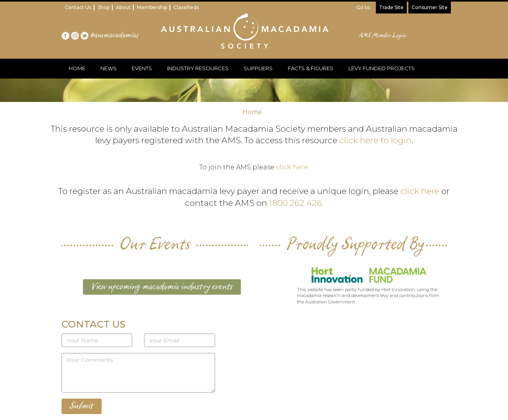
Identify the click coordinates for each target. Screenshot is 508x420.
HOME (77, 68)
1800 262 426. (296, 203)
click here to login (375, 140)
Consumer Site (430, 7)
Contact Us (78, 7)
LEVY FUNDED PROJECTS (382, 68)
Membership (152, 7)
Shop (104, 7)
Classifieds (186, 7)
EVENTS (142, 68)
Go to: (364, 7)
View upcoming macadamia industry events (162, 287)
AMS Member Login (383, 36)
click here (292, 167)
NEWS (109, 68)
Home (252, 112)
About (123, 7)
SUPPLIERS (258, 68)
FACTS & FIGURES (311, 68)
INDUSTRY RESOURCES (198, 68)
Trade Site (391, 7)
